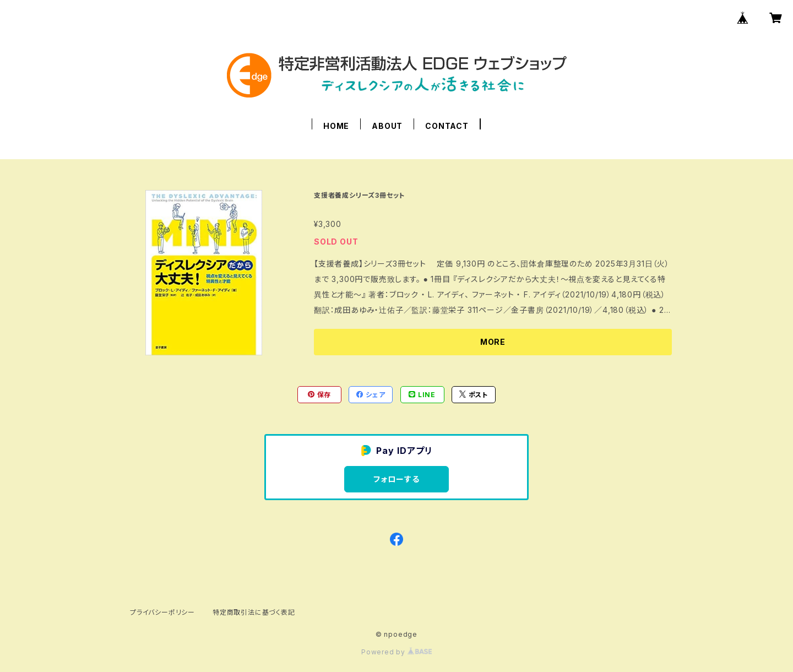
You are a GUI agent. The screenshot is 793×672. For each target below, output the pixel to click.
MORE (493, 342)
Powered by (397, 652)
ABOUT (387, 126)
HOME (336, 126)
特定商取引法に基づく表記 (254, 612)
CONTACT (447, 126)
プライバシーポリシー (162, 612)
